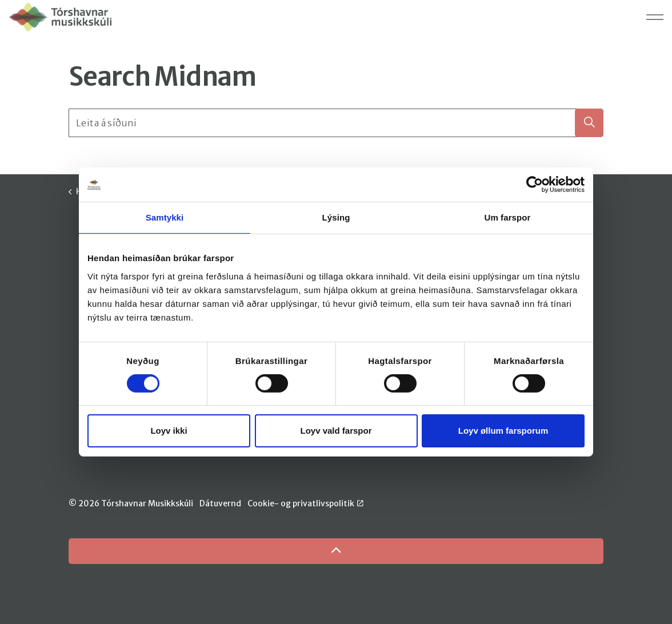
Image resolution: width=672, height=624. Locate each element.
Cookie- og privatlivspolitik (305, 503)
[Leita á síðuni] (336, 123)
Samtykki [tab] (165, 217)
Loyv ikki (169, 431)
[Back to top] (336, 551)
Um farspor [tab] (507, 217)
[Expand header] (655, 17)
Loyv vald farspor (336, 431)
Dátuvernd (220, 503)
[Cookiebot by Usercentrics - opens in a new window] (535, 185)
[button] (589, 123)
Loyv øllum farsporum (503, 431)
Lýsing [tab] (336, 217)
